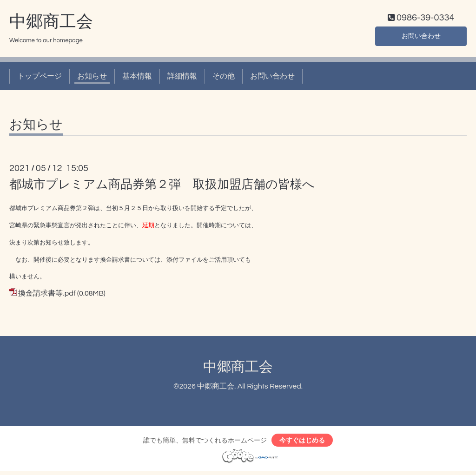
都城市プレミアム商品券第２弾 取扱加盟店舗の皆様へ (162, 187)
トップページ (40, 78)
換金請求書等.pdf (47, 296)
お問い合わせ (421, 37)
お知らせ (92, 78)
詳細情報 (182, 78)
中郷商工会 (51, 24)
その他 (224, 78)
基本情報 (137, 78)
